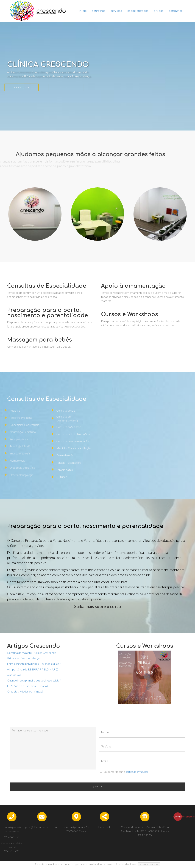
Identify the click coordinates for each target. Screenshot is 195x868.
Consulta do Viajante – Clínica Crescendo (32, 653)
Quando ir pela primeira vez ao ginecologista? (34, 680)
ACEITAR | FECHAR (149, 864)
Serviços (116, 11)
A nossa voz (14, 675)
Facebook (104, 827)
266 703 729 (12, 851)
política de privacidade (137, 772)
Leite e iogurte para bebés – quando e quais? (34, 664)
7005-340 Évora (76, 831)
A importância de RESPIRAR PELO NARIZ (33, 669)
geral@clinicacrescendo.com (42, 827)
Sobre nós (99, 11)
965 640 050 (12, 837)
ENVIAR (97, 786)
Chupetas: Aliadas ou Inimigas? (25, 691)
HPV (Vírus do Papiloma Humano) (27, 686)
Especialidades (138, 11)
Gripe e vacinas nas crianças (24, 658)
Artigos (159, 11)
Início (83, 11)
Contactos (176, 11)
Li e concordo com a (126, 772)
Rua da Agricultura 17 (76, 827)
